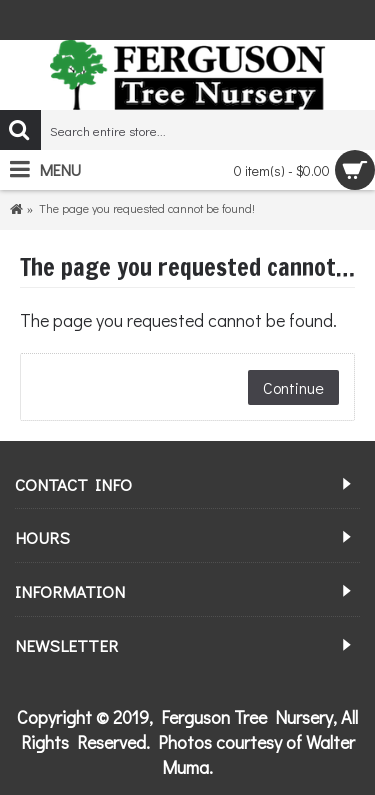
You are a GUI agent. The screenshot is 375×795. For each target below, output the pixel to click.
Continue (293, 387)
